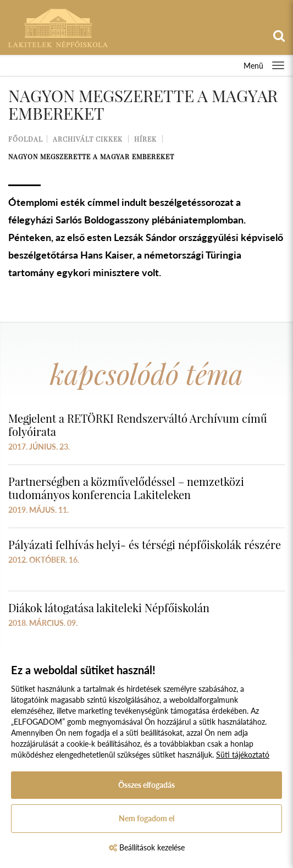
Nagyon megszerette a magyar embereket (91, 156)
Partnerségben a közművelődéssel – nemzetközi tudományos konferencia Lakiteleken (126, 488)
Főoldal (26, 139)
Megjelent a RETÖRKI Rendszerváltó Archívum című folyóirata (138, 425)
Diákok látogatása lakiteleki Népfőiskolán (109, 607)
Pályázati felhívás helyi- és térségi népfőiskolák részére (145, 544)
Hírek (145, 139)
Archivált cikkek (88, 139)
